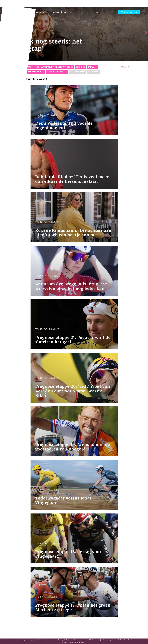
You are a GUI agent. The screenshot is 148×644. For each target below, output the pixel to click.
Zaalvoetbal (56, 72)
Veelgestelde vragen (28, 640)
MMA (91, 67)
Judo (79, 67)
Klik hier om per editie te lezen (28, 79)
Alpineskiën (77, 72)
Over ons (68, 12)
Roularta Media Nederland (126, 640)
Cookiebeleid (50, 640)
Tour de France (31, 72)
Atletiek (93, 72)
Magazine (40, 12)
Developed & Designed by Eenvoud (73, 642)
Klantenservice (94, 640)
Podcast (56, 12)
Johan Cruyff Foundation (53, 67)
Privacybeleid (62, 640)
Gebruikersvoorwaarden (78, 640)
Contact (40, 640)
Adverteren (14, 640)
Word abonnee (129, 12)
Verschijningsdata (108, 640)
